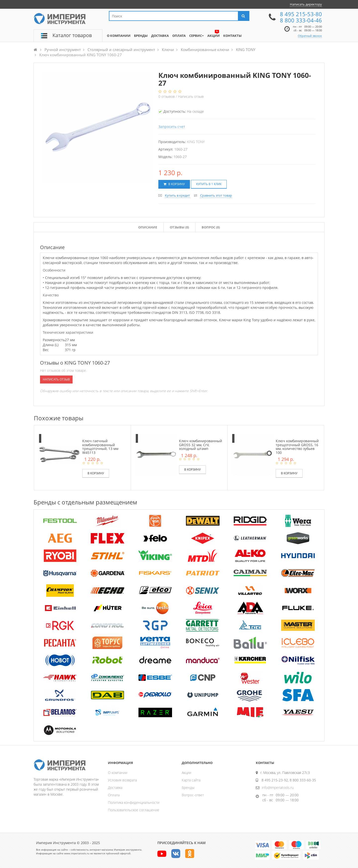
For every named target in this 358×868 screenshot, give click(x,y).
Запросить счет (172, 127)
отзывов (167, 96)
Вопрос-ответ (193, 795)
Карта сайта (191, 780)
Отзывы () (179, 227)
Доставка (115, 787)
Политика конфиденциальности (134, 802)
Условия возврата (122, 780)
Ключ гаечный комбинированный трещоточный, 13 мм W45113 (100, 447)
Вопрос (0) (211, 227)
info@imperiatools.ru (278, 787)
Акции (186, 773)
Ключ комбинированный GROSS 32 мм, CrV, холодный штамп (201, 445)
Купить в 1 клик (209, 184)
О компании (118, 773)
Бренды (188, 787)
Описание (148, 227)
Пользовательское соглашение (134, 810)
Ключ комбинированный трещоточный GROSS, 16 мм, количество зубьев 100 (297, 447)
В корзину (174, 184)
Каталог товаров (72, 35)
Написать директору (306, 4)
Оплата (114, 795)
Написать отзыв (191, 96)
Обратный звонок (310, 36)
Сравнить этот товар (216, 195)
